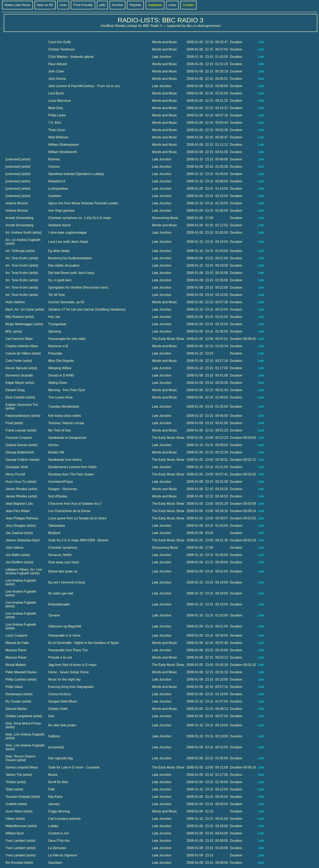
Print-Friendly (83, 5)
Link (261, 42)
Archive (117, 5)
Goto (63, 5)
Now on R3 (45, 5)
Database (155, 5)
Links (172, 5)
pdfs (102, 5)
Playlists (135, 5)
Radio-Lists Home (17, 5)
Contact (188, 5)
